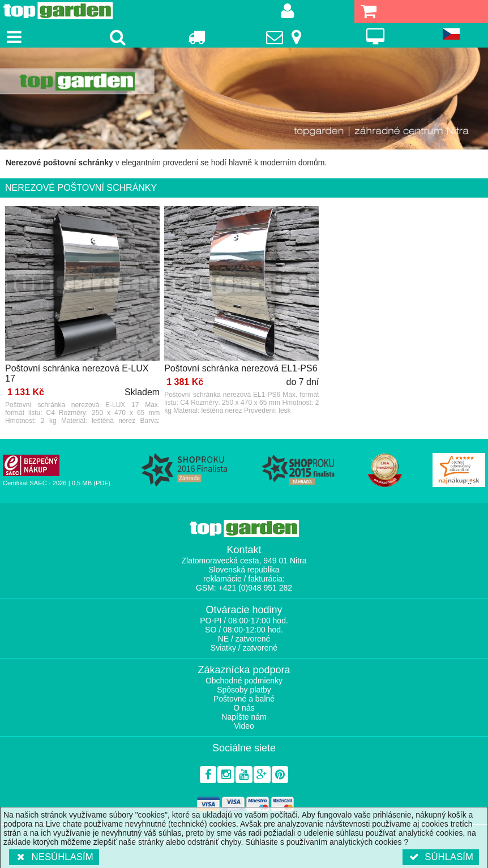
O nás (244, 708)
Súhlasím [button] (441, 857)
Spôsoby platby (244, 690)
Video (244, 726)
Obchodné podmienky (244, 681)
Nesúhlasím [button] (54, 857)
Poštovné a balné (244, 699)
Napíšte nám (244, 717)
